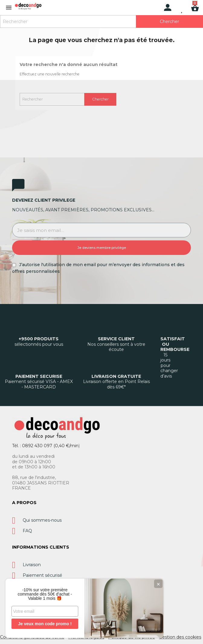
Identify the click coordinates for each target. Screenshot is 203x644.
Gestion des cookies (180, 637)
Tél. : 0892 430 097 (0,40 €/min (45, 446)
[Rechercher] (101, 21)
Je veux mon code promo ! (45, 624)
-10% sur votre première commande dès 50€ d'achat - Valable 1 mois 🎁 (45, 594)
